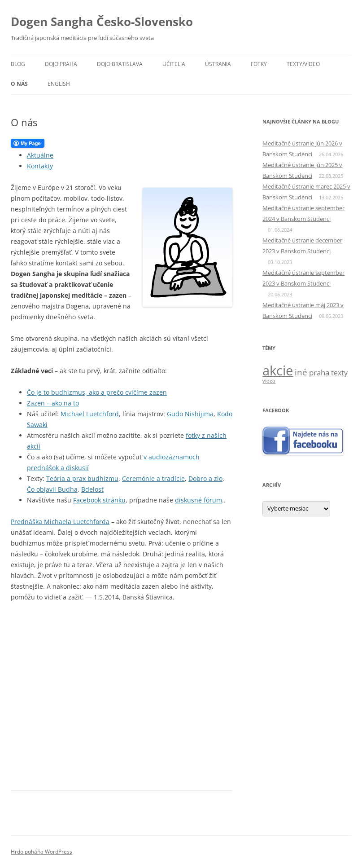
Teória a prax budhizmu (82, 478)
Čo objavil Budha (52, 489)
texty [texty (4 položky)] (339, 373)
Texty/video (303, 64)
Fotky (259, 64)
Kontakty (40, 166)
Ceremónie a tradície (153, 478)
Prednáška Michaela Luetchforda (60, 522)
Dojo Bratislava (120, 64)
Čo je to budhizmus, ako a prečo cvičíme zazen (97, 392)
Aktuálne (40, 155)
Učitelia (174, 64)
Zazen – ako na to (53, 403)
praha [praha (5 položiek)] (319, 372)
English (59, 84)
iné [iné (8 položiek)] (301, 372)
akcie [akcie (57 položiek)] (278, 370)
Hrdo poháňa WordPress (41, 852)
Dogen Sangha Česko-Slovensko (102, 22)
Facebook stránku (99, 500)
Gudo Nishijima (190, 414)
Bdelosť (92, 489)
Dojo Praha (61, 64)
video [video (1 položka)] (269, 381)
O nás (19, 84)
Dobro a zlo (205, 478)
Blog (18, 64)
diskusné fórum (198, 500)
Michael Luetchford (90, 414)
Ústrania (218, 64)
